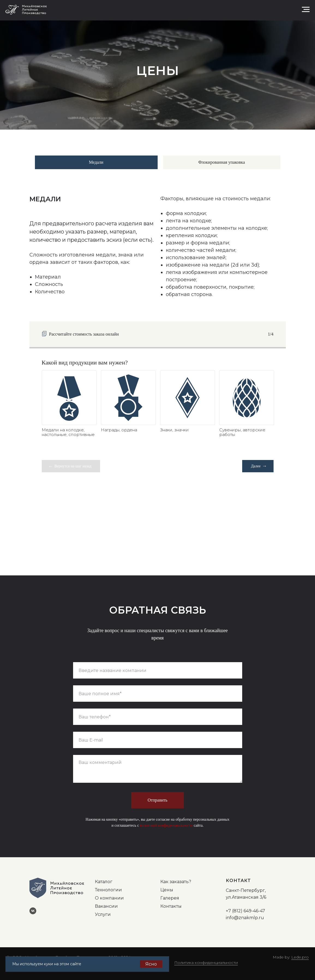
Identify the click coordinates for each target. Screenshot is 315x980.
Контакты (171, 906)
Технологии (108, 890)
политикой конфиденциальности (166, 825)
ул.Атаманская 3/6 (246, 897)
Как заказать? (176, 882)
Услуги (103, 914)
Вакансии (106, 906)
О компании (109, 898)
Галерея (170, 898)
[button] (288, 9)
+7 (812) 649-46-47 (245, 911)
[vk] (35, 913)
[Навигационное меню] (306, 10)
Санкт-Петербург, (246, 890)
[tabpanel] (157, 248)
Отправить (157, 800)
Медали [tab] (96, 162)
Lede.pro (300, 957)
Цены (167, 890)
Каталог (104, 882)
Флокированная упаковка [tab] (222, 162)
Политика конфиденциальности (206, 963)
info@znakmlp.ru (245, 918)
